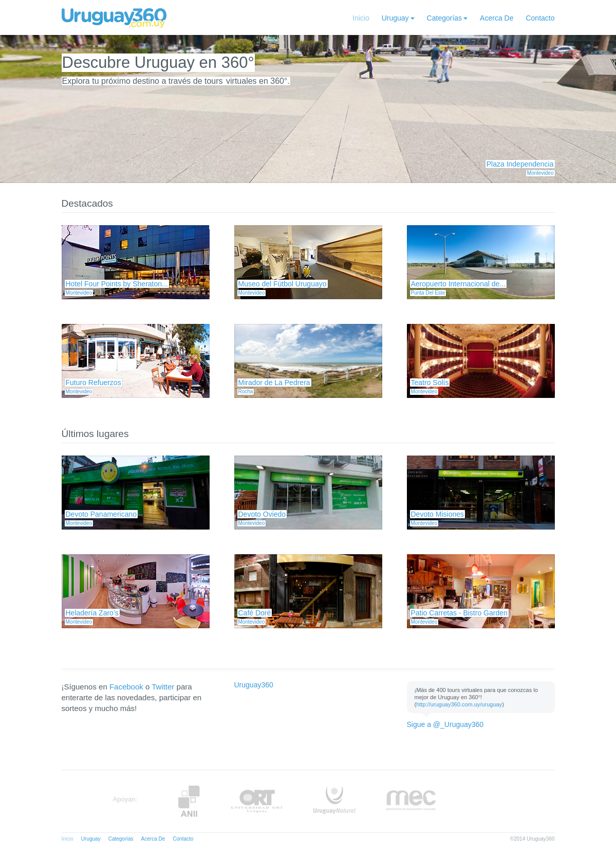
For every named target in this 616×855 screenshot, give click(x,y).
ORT (257, 801)
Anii (189, 801)
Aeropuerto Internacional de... (458, 284)
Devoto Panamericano (101, 514)
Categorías (444, 18)
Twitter (163, 687)
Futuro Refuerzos (94, 383)
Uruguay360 (254, 685)
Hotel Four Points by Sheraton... (117, 284)
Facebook (126, 687)
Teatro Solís (430, 383)
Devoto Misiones (438, 514)
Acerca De (497, 18)
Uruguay (395, 18)
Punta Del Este (428, 293)
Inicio (361, 18)
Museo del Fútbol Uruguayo (283, 284)
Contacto (540, 18)
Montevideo (540, 173)
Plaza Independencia (520, 164)
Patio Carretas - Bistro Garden (459, 613)
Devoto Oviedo (262, 514)
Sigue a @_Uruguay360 (445, 724)
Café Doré (255, 613)
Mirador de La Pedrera (274, 383)
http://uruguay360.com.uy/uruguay (459, 704)
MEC (411, 801)
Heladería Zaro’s (92, 613)
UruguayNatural (334, 801)
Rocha (246, 392)
